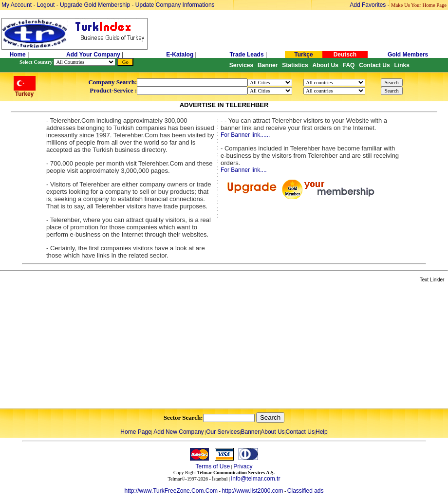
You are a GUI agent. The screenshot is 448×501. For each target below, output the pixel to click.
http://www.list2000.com (252, 491)
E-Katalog (180, 55)
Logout (46, 5)
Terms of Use (213, 466)
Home (18, 55)
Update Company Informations (175, 5)
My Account (17, 5)
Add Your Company (94, 55)
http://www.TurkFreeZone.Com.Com (171, 491)
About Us (272, 432)
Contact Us (300, 432)
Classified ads (306, 491)
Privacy (243, 466)
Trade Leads (247, 55)
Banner (251, 432)
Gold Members (408, 55)
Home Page (136, 432)
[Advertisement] (115, 346)
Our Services (223, 432)
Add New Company (178, 432)
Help (322, 432)
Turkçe (303, 55)
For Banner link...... (245, 135)
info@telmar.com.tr (256, 479)
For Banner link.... (244, 170)
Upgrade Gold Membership (96, 5)
